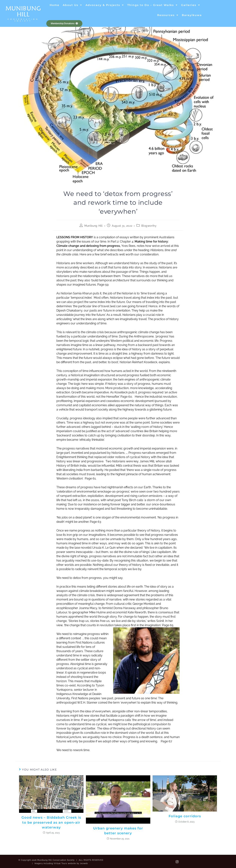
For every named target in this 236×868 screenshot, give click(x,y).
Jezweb (84, 863)
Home (55, 5)
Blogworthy (149, 226)
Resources (168, 15)
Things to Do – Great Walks (153, 5)
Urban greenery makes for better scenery (118, 830)
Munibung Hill (23, 11)
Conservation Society (23, 20)
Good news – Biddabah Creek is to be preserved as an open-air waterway (51, 822)
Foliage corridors (185, 816)
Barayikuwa (192, 15)
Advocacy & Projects (105, 5)
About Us (72, 5)
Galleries (191, 5)
